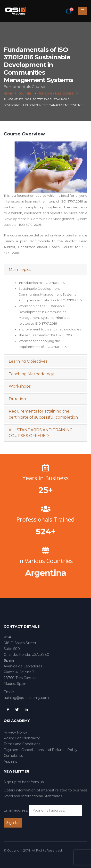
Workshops (20, 386)
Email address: (16, 810)
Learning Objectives (28, 361)
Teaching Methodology (31, 374)
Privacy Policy (15, 732)
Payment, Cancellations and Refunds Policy (41, 750)
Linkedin (26, 710)
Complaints (13, 756)
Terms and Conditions (22, 744)
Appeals (10, 761)
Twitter (17, 710)
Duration (17, 399)
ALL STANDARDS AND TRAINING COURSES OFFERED (41, 433)
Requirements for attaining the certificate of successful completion (43, 414)
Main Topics (20, 270)
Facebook (8, 710)
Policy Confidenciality (22, 738)
